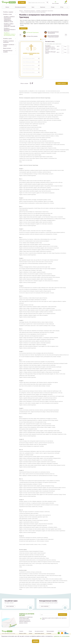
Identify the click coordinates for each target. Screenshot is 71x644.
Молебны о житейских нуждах (9, 45)
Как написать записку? (39, 631)
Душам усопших (7, 48)
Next (66, 35)
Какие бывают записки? (39, 633)
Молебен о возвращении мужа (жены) (45, 11)
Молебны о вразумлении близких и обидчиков (10, 30)
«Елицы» (31, 633)
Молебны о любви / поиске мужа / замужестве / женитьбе (9, 25)
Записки (7, 7)
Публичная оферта (50, 631)
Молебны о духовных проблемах (8, 42)
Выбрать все (23, 28)
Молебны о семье (7, 14)
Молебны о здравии (8, 12)
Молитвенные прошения (20, 7)
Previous (20, 35)
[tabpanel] (33, 35)
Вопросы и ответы (23, 633)
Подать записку (62, 83)
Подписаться (63, 614)
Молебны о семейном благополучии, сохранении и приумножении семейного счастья (9, 19)
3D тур (62, 7)
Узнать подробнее (10, 606)
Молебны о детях (7, 39)
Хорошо (36, 641)
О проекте (21, 631)
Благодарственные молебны (8, 51)
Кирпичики (43, 7)
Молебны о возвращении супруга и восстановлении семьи (10, 34)
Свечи (33, 7)
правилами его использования (62, 636)
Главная (21, 11)
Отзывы (53, 7)
